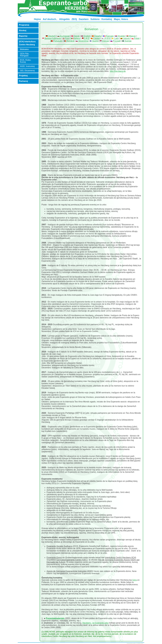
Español (97, 36)
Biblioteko (24, 49)
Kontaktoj (107, 19)
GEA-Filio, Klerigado (25, 55)
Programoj (24, 25)
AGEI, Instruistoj (27, 66)
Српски (104, 41)
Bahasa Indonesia (52, 38)
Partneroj (23, 81)
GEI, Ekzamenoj (27, 71)
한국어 (106, 38)
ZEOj (74, 19)
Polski (136, 38)
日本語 (87, 38)
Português (57, 41)
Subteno (95, 19)
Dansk (75, 36)
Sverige (127, 41)
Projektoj (23, 76)
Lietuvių (125, 38)
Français (108, 36)
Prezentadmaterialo (55, 618)
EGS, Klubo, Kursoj (26, 61)
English (86, 36)
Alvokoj (23, 30)
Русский (115, 41)
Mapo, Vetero (121, 19)
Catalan (95, 38)
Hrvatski (120, 36)
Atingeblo (64, 19)
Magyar (131, 36)
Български (64, 36)
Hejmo (37, 19)
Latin (115, 38)
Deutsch (51, 36)
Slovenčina (82, 41)
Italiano (76, 38)
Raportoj (23, 36)
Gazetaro (84, 19)
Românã (69, 41)
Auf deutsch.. (50, 19)
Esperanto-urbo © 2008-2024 (135, 643)
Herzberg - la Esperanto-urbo (95, 623)
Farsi (66, 38)
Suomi (94, 41)
